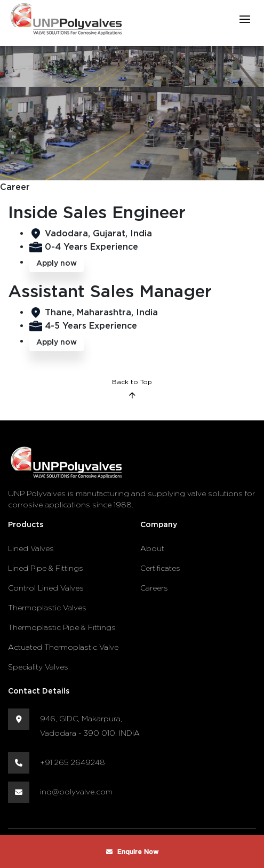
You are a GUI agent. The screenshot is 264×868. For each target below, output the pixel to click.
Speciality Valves (38, 667)
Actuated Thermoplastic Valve (63, 647)
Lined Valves (31, 548)
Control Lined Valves (46, 588)
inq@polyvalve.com (76, 791)
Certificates (160, 568)
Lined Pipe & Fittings (46, 568)
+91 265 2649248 (73, 762)
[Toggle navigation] (244, 19)
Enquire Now (132, 852)
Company (159, 524)
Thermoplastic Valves (47, 607)
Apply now (57, 263)
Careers (154, 588)
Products (26, 524)
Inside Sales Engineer (97, 212)
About (152, 548)
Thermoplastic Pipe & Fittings (62, 627)
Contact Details (39, 691)
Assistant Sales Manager (110, 290)
